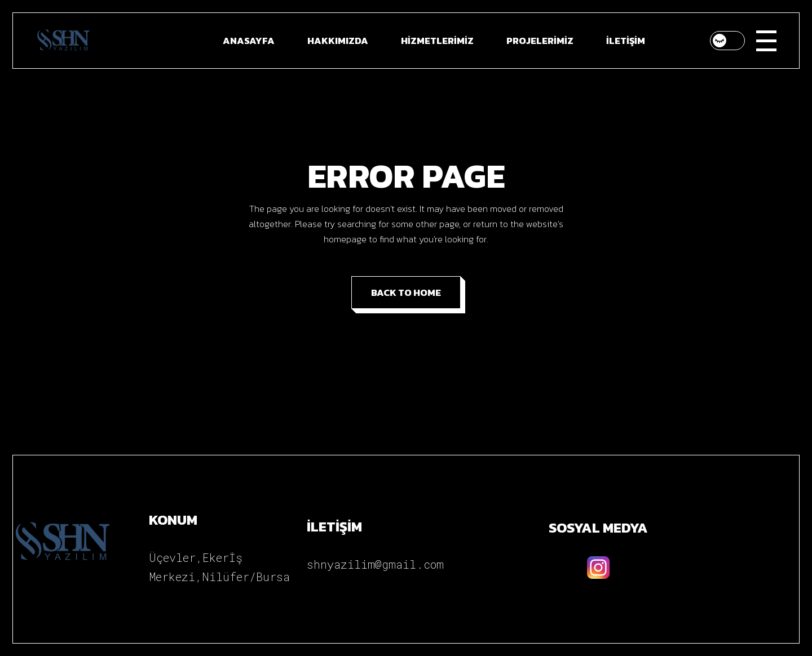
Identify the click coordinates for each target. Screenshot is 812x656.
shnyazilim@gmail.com (375, 564)
